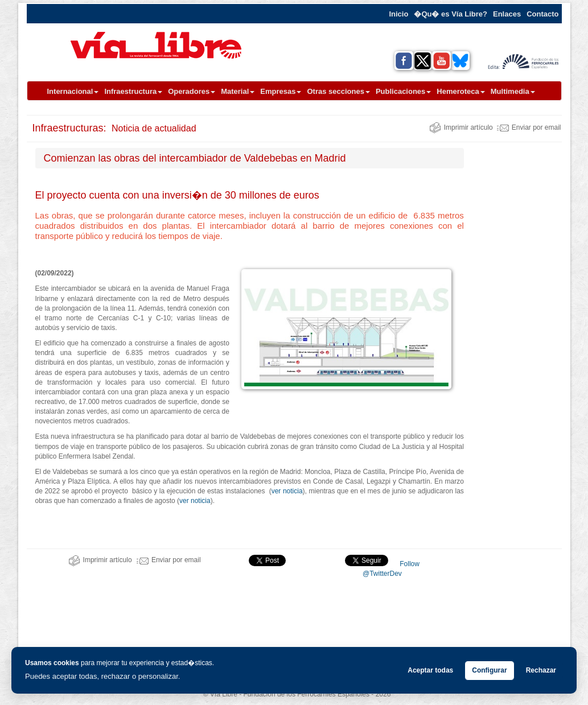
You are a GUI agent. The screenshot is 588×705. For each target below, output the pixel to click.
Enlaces (507, 14)
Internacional (73, 91)
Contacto (542, 14)
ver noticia (287, 491)
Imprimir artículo (461, 127)
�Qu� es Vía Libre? (451, 14)
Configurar (489, 670)
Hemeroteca (460, 91)
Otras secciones (338, 91)
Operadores (192, 91)
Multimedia (513, 91)
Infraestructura (133, 91)
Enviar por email (529, 127)
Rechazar (541, 670)
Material (238, 91)
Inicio (398, 14)
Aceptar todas (430, 670)
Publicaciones (403, 91)
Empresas (281, 91)
